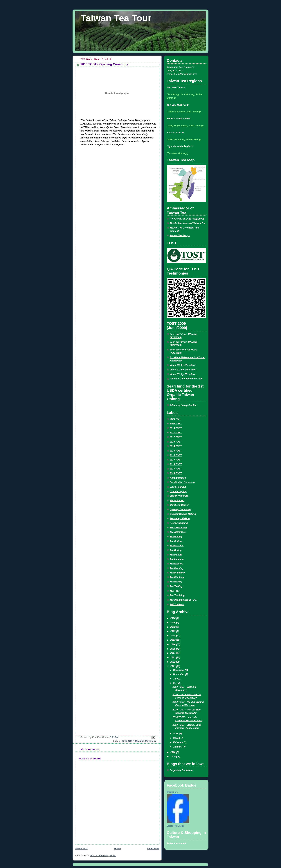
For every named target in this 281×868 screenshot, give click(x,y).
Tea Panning (177, 568)
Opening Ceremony (146, 741)
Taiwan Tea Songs (180, 235)
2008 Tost (175, 419)
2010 (173, 752)
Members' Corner (179, 505)
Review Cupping (179, 523)
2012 (173, 662)
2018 (173, 636)
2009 (173, 756)
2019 (173, 631)
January (178, 747)
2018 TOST (176, 464)
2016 (173, 644)
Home (117, 849)
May (176, 683)
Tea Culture (176, 541)
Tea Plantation (178, 573)
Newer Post (81, 849)
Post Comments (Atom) (103, 856)
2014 (173, 653)
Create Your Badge (175, 826)
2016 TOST (176, 455)
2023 (173, 627)
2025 (173, 623)
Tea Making (176, 555)
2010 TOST (128, 741)
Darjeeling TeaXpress (181, 770)
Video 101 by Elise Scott (183, 365)
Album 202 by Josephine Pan (186, 379)
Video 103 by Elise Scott (183, 374)
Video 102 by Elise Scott (183, 370)
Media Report (177, 500)
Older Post (153, 849)
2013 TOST (176, 442)
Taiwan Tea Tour (116, 18)
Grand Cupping (178, 491)
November (179, 674)
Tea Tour (174, 591)
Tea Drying (176, 550)
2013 (173, 657)
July (176, 679)
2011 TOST (176, 433)
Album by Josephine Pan (183, 405)
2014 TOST (176, 446)
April (176, 734)
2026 (173, 618)
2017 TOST (176, 460)
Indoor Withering (179, 496)
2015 (173, 649)
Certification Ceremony (182, 482)
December (179, 670)
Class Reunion (178, 487)
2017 (173, 640)
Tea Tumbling (177, 595)
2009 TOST (176, 424)
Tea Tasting (176, 586)
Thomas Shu (172, 792)
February (178, 742)
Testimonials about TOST (184, 600)
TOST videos (177, 604)
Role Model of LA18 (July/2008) (187, 219)
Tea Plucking (177, 577)
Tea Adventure (178, 532)
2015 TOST (176, 451)
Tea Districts (177, 546)
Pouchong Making (180, 518)
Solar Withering (178, 528)
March (177, 738)
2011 (173, 666)
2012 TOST (176, 437)
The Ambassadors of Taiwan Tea (188, 223)
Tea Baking (176, 537)
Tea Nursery (176, 564)
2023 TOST (176, 473)
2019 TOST (176, 469)
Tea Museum (177, 559)
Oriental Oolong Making (183, 514)
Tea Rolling (176, 582)
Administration (178, 478)
